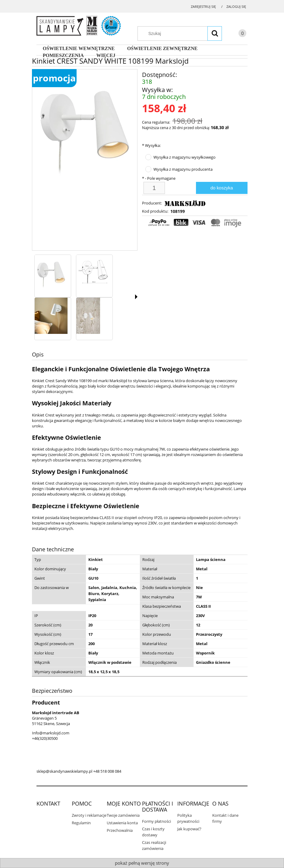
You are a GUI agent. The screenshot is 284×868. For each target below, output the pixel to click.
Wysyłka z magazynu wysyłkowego (185, 157)
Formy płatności (156, 821)
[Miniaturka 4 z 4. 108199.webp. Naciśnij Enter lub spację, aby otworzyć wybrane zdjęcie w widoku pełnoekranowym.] (88, 316)
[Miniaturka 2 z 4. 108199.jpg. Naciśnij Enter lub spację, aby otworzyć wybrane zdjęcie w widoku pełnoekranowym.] (93, 273)
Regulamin (81, 823)
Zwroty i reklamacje (89, 815)
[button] (136, 297)
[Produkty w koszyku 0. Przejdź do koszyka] (236, 34)
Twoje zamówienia (123, 815)
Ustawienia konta (122, 823)
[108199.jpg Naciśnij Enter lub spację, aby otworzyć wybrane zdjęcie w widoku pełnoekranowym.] (85, 127)
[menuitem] (79, 49)
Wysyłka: (151, 145)
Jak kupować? (189, 829)
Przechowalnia (120, 830)
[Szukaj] (215, 33)
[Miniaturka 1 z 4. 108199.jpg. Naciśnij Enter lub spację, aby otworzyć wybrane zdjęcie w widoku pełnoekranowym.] (51, 273)
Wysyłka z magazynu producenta (183, 169)
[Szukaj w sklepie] (183, 33)
